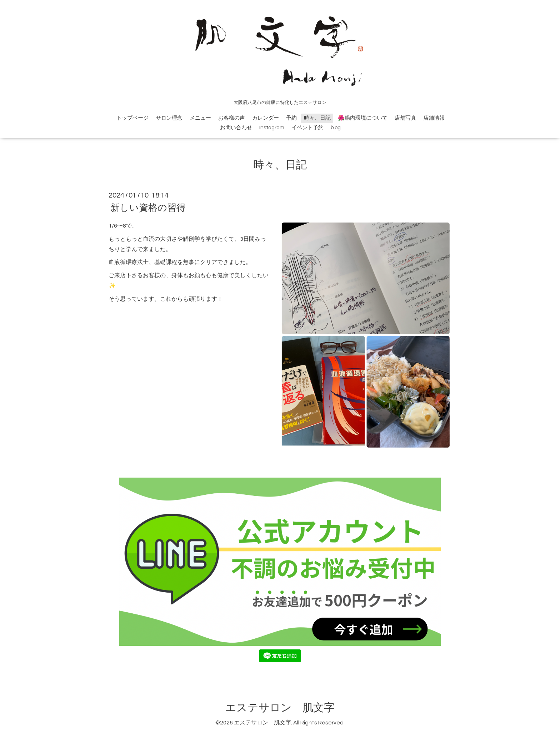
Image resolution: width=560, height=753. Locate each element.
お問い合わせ (236, 128)
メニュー (200, 118)
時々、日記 (317, 118)
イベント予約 (307, 128)
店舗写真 (405, 118)
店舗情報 (434, 118)
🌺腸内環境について (363, 118)
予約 (291, 118)
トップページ (132, 118)
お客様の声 (232, 118)
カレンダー (266, 118)
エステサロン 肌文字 (280, 708)
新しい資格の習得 (148, 208)
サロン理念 (169, 118)
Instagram (272, 128)
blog (336, 128)
